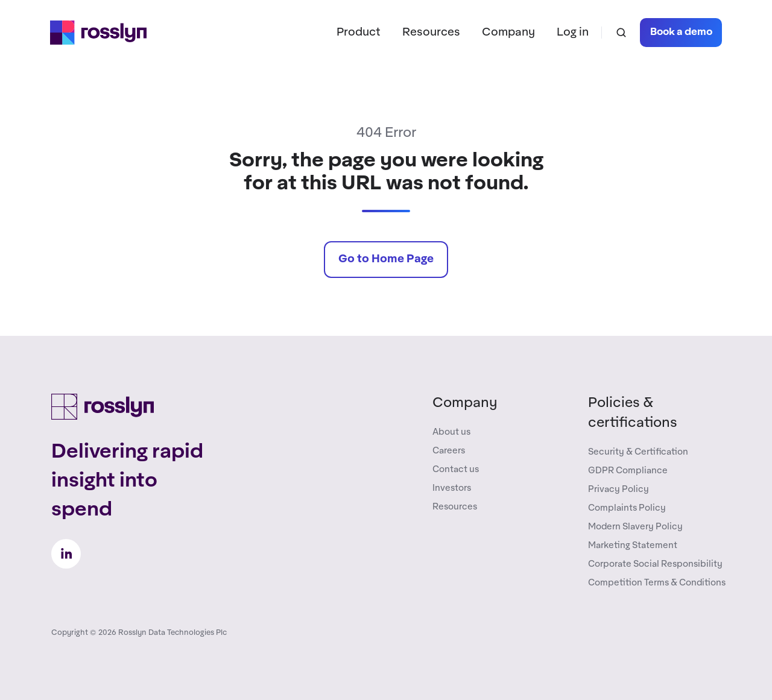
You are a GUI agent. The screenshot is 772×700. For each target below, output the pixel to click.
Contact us (456, 469)
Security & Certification (638, 452)
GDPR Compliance (628, 471)
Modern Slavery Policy (635, 527)
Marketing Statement (633, 545)
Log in (573, 32)
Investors (452, 488)
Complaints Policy (627, 508)
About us (451, 432)
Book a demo (681, 32)
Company (508, 32)
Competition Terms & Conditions (657, 583)
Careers (449, 451)
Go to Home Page (386, 259)
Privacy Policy (619, 489)
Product (359, 32)
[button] (621, 33)
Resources (431, 32)
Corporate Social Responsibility (655, 564)
